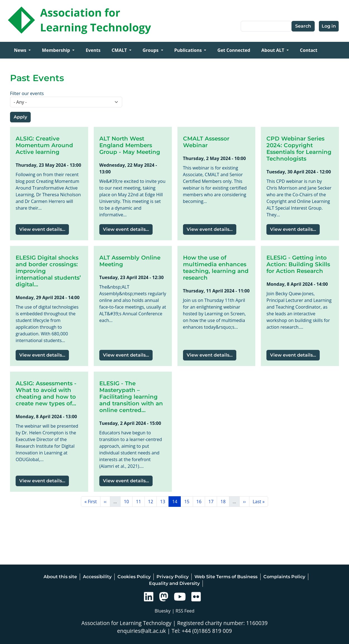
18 (225, 501)
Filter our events (27, 93)
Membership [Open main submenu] (56, 50)
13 (164, 501)
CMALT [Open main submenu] (120, 50)
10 (128, 501)
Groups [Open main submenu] (151, 50)
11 (140, 501)
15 (188, 501)
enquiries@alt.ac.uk (142, 631)
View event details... (42, 229)
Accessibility (97, 577)
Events (93, 50)
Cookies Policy (134, 577)
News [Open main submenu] (21, 50)
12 (152, 501)
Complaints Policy (284, 577)
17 (213, 501)
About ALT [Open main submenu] (273, 50)
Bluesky (163, 611)
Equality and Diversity (174, 583)
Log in (329, 26)
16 (201, 501)
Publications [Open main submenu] (189, 50)
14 (176, 501)
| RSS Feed (183, 611)
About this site (60, 577)
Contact (309, 50)
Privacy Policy (173, 577)
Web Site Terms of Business (226, 577)
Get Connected (234, 50)
